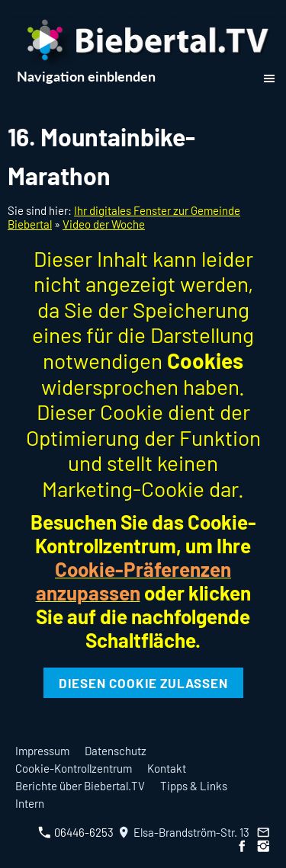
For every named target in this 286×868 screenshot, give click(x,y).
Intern (30, 803)
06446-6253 (76, 832)
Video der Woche (104, 224)
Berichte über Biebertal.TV (80, 786)
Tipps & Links (194, 786)
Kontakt (167, 768)
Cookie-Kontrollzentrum (74, 768)
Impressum (42, 751)
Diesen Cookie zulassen (143, 683)
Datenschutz (116, 751)
